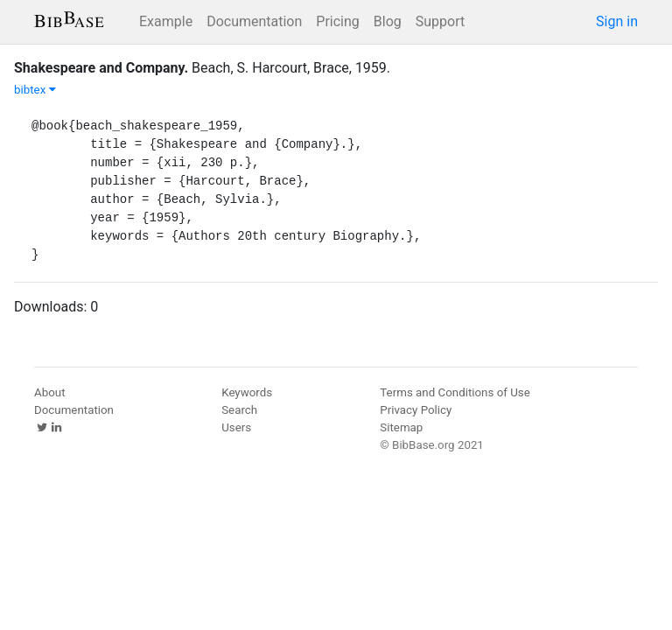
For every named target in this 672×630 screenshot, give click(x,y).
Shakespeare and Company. (101, 68)
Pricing (338, 21)
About (50, 392)
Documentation (254, 21)
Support (440, 21)
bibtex (35, 90)
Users (236, 427)
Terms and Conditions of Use (455, 392)
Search (239, 410)
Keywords (247, 392)
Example (166, 21)
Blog (388, 21)
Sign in (617, 21)
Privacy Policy (416, 410)
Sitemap (401, 427)
